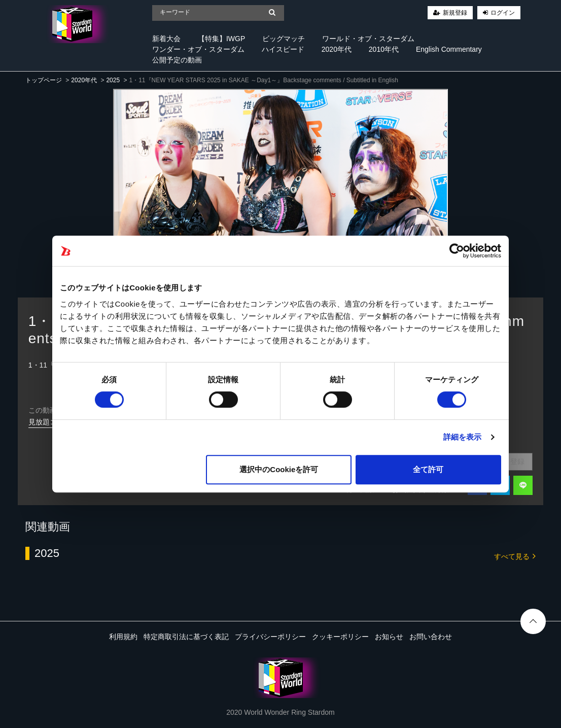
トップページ (44, 80)
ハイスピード (283, 49)
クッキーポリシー (340, 637)
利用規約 (123, 637)
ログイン (503, 13)
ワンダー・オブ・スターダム (198, 49)
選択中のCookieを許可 (279, 469)
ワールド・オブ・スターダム (368, 39)
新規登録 (455, 13)
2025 (113, 80)
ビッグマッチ (284, 39)
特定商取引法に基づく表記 (186, 637)
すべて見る (515, 556)
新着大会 (166, 39)
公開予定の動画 (177, 60)
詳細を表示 (463, 437)
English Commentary (449, 49)
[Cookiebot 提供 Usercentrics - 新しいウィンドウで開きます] (457, 251)
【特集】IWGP (221, 39)
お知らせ (389, 637)
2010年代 (384, 49)
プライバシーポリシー (270, 637)
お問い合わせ (431, 637)
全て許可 (428, 469)
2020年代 (337, 49)
